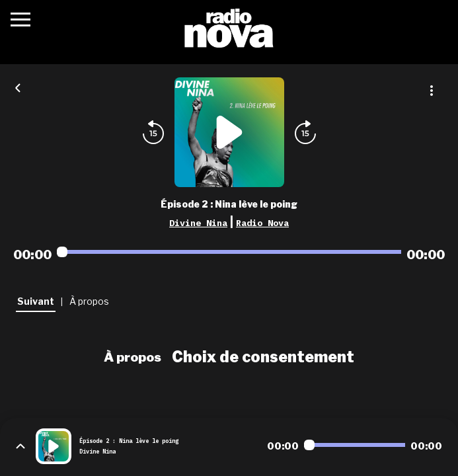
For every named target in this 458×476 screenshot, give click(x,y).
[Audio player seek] (229, 252)
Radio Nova (262, 223)
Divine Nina (198, 223)
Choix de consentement (263, 357)
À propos (133, 357)
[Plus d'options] (432, 91)
